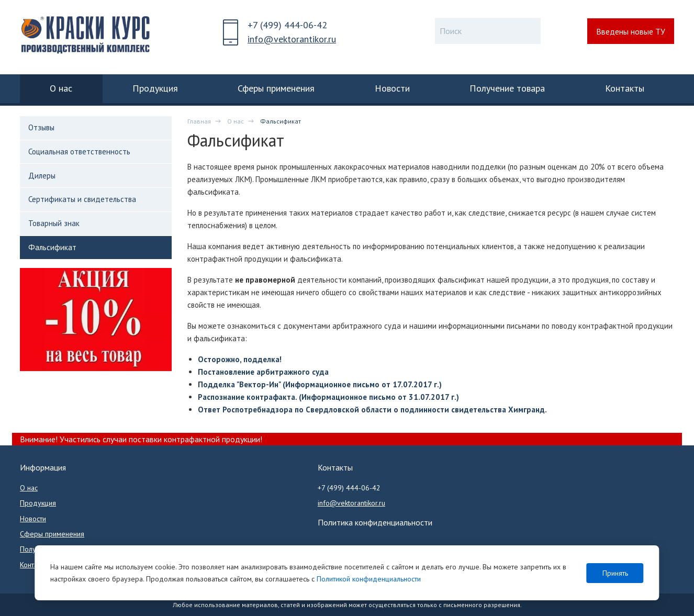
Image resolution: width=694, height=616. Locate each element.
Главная (199, 121)
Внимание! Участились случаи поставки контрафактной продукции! (141, 439)
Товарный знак (54, 223)
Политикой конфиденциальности (369, 579)
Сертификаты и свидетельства (82, 199)
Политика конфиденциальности (375, 522)
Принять (615, 573)
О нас (236, 121)
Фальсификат (52, 247)
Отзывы (41, 127)
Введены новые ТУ (631, 31)
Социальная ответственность (79, 152)
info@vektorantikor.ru (292, 39)
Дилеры (42, 176)
